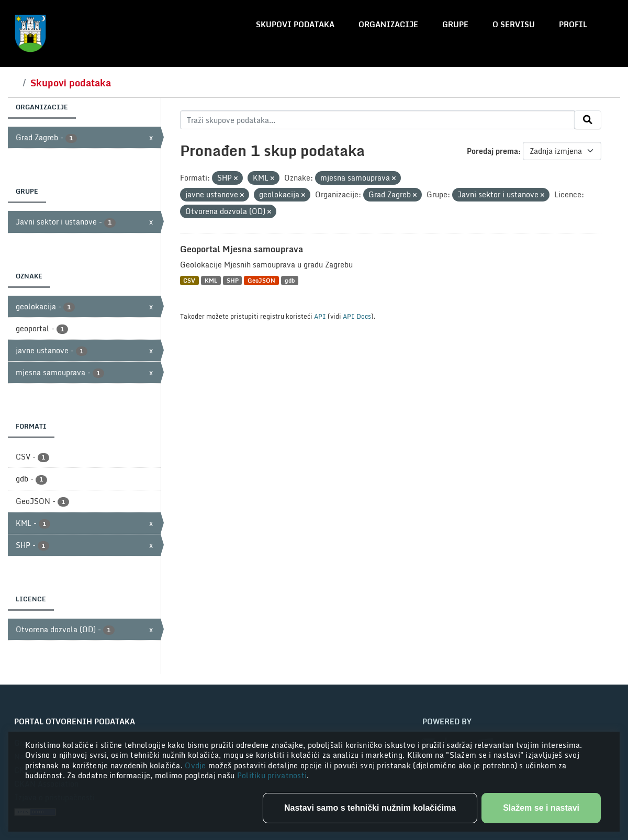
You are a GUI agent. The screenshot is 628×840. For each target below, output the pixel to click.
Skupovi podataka (295, 24)
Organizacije (388, 24)
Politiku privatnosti (272, 775)
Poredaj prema (492, 151)
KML (211, 280)
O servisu (514, 24)
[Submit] (588, 120)
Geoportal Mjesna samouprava (242, 249)
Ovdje (197, 765)
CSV (189, 280)
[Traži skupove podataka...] (378, 120)
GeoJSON (261, 280)
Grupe (455, 24)
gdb (290, 280)
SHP (233, 280)
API (320, 316)
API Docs (357, 316)
